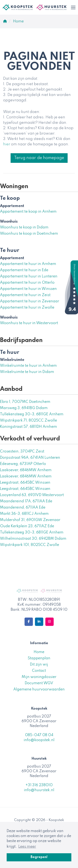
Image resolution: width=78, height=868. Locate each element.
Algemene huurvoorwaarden (39, 689)
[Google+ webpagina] (50, 622)
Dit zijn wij (39, 664)
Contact (39, 671)
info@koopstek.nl (39, 740)
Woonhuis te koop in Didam (24, 227)
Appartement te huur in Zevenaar (30, 301)
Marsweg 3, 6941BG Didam (24, 408)
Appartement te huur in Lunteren (29, 276)
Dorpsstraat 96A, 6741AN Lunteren (30, 458)
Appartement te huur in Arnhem (28, 264)
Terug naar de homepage (39, 158)
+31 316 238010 (39, 785)
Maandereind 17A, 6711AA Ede (26, 501)
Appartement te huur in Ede (24, 270)
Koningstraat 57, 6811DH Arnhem (28, 427)
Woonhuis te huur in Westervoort (29, 323)
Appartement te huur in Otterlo (27, 283)
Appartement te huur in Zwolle (27, 308)
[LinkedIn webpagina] (39, 622)
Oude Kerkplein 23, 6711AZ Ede (27, 526)
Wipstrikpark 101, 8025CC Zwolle (30, 545)
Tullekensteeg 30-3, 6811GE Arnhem (32, 414)
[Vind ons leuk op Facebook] (29, 622)
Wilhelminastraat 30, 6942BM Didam (33, 539)
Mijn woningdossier (39, 677)
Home (39, 652)
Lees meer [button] (27, 847)
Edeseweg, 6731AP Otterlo (23, 464)
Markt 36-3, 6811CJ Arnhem (24, 514)
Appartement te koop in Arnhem (28, 212)
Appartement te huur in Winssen (28, 289)
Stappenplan (39, 658)
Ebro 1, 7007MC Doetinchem (25, 402)
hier (7, 144)
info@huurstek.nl (39, 790)
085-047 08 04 (39, 735)
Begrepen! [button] (39, 857)
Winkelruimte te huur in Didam (27, 372)
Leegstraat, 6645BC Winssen (25, 483)
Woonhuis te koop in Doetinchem (29, 234)
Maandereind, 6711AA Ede (23, 508)
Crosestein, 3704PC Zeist (22, 451)
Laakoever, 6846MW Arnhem (26, 470)
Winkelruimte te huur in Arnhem (28, 366)
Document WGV (39, 683)
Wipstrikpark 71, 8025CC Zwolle (28, 421)
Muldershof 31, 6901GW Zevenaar (30, 520)
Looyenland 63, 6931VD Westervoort (32, 495)
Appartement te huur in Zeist (25, 295)
